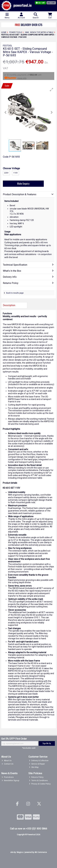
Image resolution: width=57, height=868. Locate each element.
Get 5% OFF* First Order (14, 739)
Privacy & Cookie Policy (40, 784)
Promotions (8, 777)
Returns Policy (36, 777)
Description (9, 305)
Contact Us (8, 764)
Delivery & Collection (39, 761)
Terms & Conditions (38, 781)
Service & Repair (37, 764)
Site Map (34, 767)
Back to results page (15, 293)
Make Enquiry (23, 184)
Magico (20, 852)
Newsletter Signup (10, 781)
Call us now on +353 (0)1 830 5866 (29, 829)
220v (6, 173)
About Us (7, 761)
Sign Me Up (47, 743)
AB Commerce (41, 852)
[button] (52, 90)
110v (15, 173)
